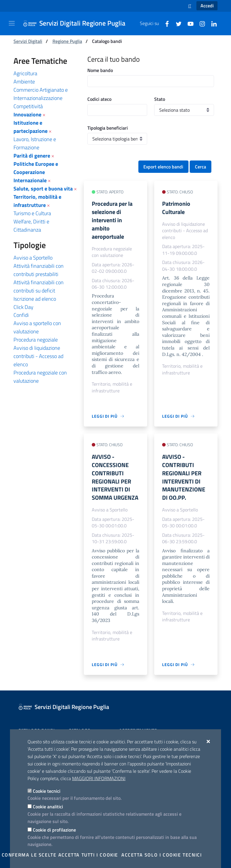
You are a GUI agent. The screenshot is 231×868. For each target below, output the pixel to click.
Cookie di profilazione (54, 830)
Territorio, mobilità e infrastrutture (37, 201)
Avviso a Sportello (33, 258)
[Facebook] (165, 23)
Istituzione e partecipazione (30, 127)
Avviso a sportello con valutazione (37, 327)
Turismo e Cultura (32, 213)
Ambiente (24, 82)
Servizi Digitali (28, 41)
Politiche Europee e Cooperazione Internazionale (36, 172)
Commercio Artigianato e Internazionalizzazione (41, 94)
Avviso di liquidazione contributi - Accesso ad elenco (38, 356)
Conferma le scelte (29, 855)
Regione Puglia (67, 41)
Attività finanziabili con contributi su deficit (39, 286)
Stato (160, 99)
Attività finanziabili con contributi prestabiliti (39, 270)
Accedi (207, 6)
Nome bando (100, 70)
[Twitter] (176, 23)
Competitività (28, 106)
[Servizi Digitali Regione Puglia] (78, 24)
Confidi (21, 315)
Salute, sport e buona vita (43, 189)
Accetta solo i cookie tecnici (162, 855)
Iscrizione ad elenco (35, 299)
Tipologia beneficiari (108, 128)
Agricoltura (25, 73)
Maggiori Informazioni (99, 778)
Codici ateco (99, 99)
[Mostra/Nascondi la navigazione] (12, 23)
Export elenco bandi (163, 167)
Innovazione (27, 114)
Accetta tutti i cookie (88, 855)
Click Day (23, 307)
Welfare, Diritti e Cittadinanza (31, 226)
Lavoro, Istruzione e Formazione (35, 143)
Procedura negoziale (36, 340)
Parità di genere (32, 156)
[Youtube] (188, 23)
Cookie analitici (48, 807)
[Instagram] (200, 23)
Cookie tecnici (47, 791)
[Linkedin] (212, 23)
